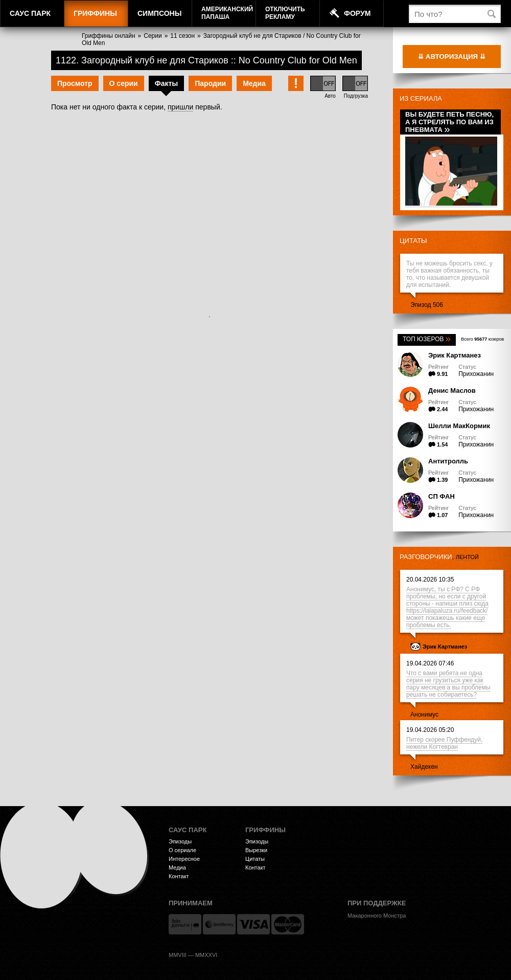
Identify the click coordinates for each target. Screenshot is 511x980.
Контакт (179, 876)
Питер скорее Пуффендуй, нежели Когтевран (444, 743)
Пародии (210, 83)
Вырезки (256, 850)
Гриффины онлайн (109, 36)
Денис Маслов (452, 391)
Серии (153, 36)
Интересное (184, 859)
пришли (180, 107)
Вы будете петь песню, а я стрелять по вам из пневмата (449, 122)
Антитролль (448, 461)
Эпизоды (180, 841)
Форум (357, 13)
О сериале (182, 850)
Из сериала (421, 98)
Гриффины (95, 13)
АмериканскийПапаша (227, 13)
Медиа (254, 83)
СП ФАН (442, 496)
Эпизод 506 (427, 305)
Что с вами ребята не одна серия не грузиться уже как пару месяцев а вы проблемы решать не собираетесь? (448, 684)
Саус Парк (30, 13)
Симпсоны (159, 13)
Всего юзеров (482, 339)
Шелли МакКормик (459, 426)
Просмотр (75, 83)
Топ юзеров (427, 339)
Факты (167, 83)
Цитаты (413, 241)
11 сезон (182, 36)
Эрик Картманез (455, 355)
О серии (124, 83)
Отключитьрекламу (285, 13)
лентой (467, 557)
